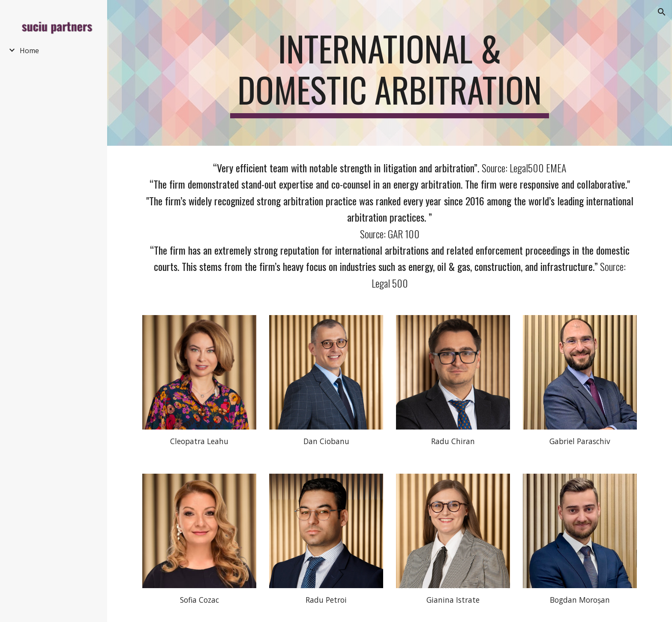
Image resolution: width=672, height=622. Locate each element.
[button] (662, 12)
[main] (390, 73)
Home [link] (29, 51)
